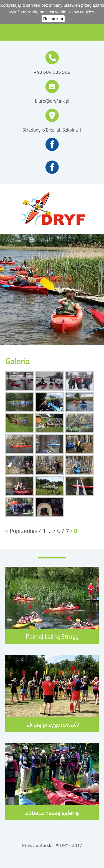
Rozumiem (53, 18)
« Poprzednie (21, 531)
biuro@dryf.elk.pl (52, 101)
